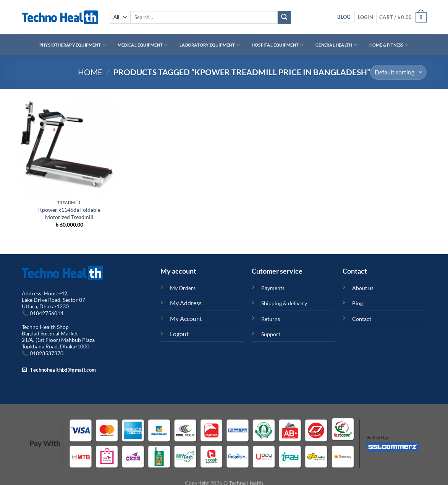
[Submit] (284, 17)
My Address (186, 303)
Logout (179, 334)
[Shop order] (398, 72)
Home (90, 72)
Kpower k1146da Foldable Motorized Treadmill (69, 213)
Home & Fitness (389, 45)
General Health (336, 45)
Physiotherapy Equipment (73, 45)
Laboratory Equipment (210, 45)
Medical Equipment (143, 45)
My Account (186, 318)
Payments (273, 288)
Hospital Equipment (278, 45)
